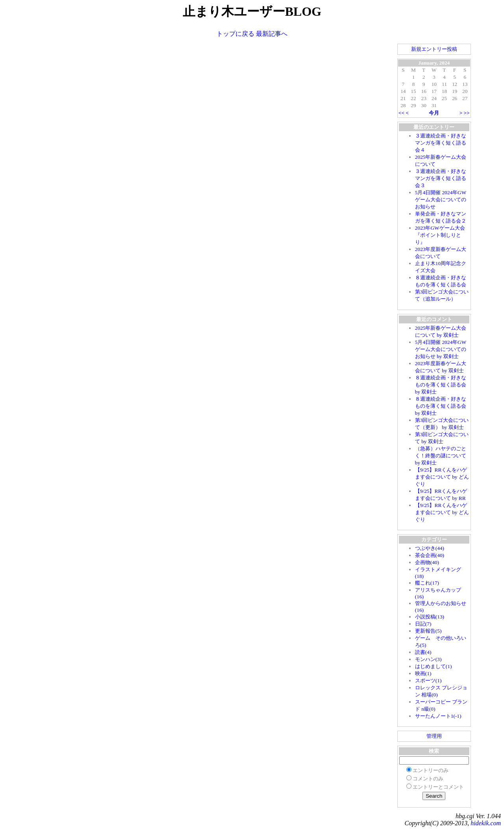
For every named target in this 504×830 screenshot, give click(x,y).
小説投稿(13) (430, 617)
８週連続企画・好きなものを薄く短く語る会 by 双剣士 (441, 385)
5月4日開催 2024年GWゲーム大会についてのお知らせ (441, 200)
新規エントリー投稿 (434, 49)
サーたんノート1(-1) (438, 716)
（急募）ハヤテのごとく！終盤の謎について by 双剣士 (441, 456)
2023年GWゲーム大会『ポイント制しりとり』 (440, 235)
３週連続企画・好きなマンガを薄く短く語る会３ (441, 178)
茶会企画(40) (430, 555)
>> (467, 113)
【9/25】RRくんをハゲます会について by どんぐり (442, 477)
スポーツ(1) (428, 681)
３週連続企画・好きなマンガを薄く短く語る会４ (441, 143)
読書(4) (423, 652)
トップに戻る (235, 34)
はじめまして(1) (434, 666)
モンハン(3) (428, 659)
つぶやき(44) (430, 548)
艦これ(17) (427, 583)
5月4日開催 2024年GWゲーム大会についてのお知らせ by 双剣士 (441, 349)
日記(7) (423, 624)
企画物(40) (427, 562)
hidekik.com (486, 823)
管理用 (434, 736)
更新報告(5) (428, 631)
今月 (434, 113)
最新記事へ (272, 34)
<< (401, 113)
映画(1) (423, 673)
